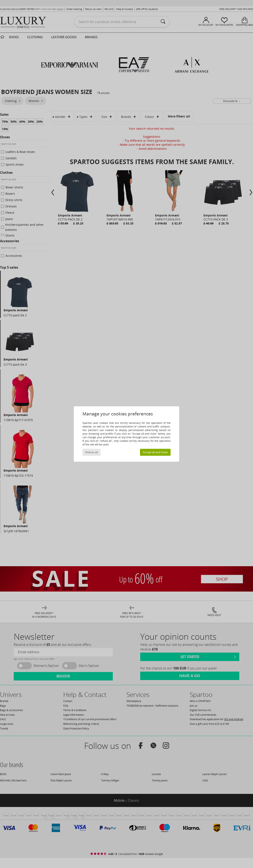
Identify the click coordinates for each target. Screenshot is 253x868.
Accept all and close (155, 452)
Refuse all (92, 452)
